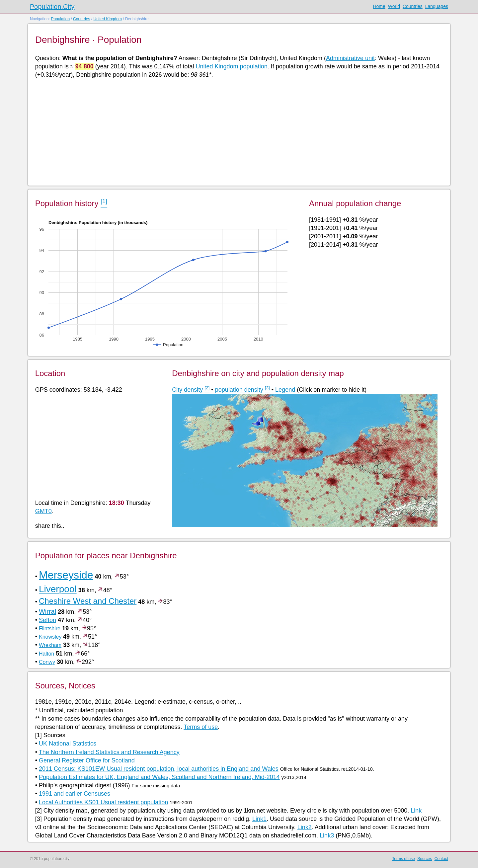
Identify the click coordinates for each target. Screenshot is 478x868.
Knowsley (51, 637)
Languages (437, 6)
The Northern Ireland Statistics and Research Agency (109, 752)
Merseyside (66, 575)
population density (239, 390)
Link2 (305, 827)
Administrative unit (350, 58)
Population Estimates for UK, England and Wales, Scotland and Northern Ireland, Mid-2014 (159, 777)
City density (187, 390)
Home (379, 6)
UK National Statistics (68, 744)
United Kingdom (107, 19)
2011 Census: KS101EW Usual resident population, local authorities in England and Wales (159, 769)
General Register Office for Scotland (87, 760)
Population (60, 19)
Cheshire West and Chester (88, 601)
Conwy (47, 662)
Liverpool (58, 589)
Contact (441, 859)
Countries (413, 6)
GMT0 (43, 511)
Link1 (259, 819)
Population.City (52, 7)
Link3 (327, 835)
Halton (46, 654)
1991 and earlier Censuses (75, 794)
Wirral (47, 611)
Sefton (47, 620)
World (394, 6)
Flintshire (50, 629)
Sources (425, 859)
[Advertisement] (234, 131)
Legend (285, 390)
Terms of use (201, 727)
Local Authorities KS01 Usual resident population (103, 802)
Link (416, 811)
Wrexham (50, 645)
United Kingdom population (232, 66)
